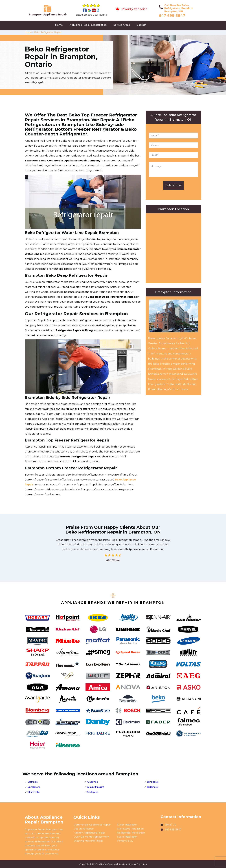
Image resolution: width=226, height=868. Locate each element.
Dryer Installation (127, 825)
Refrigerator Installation (131, 833)
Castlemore (34, 787)
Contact (142, 25)
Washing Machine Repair (89, 841)
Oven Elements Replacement (92, 837)
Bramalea (33, 782)
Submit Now (173, 185)
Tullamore (152, 787)
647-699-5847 (172, 16)
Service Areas (122, 25)
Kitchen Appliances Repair (90, 833)
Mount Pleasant (96, 787)
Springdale (153, 782)
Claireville (93, 782)
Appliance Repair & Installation (88, 25)
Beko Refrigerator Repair (48, 32)
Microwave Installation (130, 829)
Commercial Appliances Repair (92, 825)
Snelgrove (93, 792)
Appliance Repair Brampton (133, 864)
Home (59, 25)
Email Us (171, 825)
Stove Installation (127, 837)
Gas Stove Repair (84, 829)
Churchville (34, 792)
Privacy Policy (125, 841)
